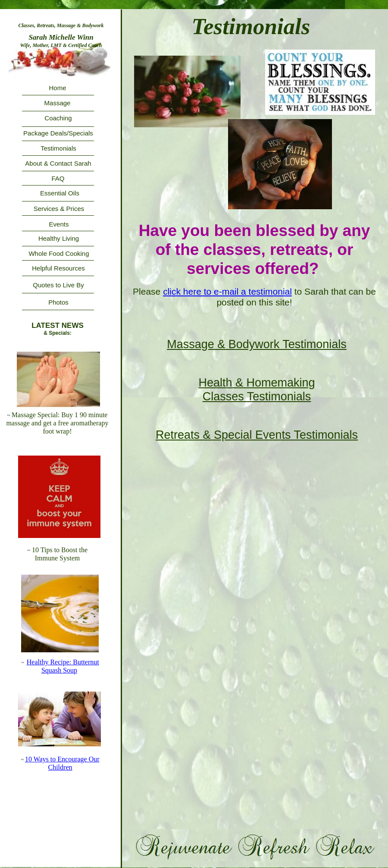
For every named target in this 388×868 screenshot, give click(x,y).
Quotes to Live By (58, 285)
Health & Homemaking (257, 383)
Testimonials (58, 148)
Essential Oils (60, 193)
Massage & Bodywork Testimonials (257, 344)
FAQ (58, 178)
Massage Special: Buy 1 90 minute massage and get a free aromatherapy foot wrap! (58, 423)
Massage (58, 103)
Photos (58, 302)
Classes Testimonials (257, 396)
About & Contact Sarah (58, 163)
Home (57, 88)
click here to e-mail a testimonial (227, 291)
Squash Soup (59, 670)
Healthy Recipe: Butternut (63, 662)
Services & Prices (59, 209)
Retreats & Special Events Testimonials (257, 435)
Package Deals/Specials (58, 133)
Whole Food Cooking (59, 253)
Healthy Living (59, 238)
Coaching (58, 118)
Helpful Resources (58, 268)
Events (59, 224)
